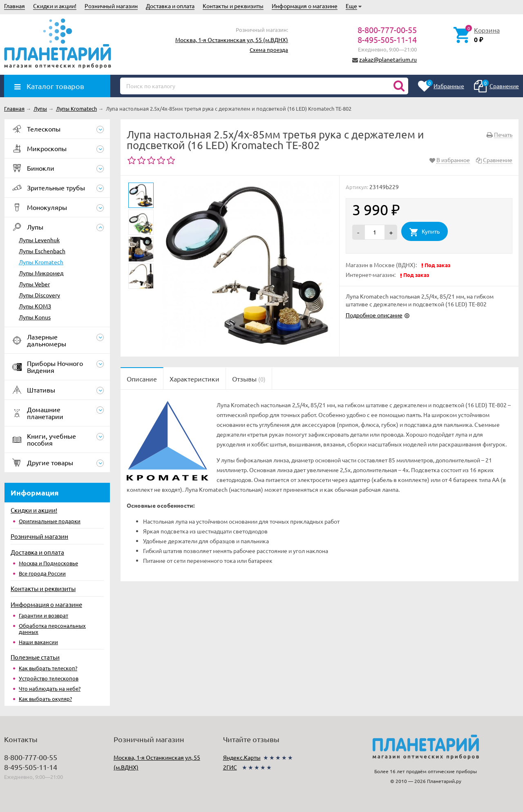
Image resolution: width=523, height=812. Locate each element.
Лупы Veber (34, 284)
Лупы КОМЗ (35, 306)
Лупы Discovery (39, 295)
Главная (15, 6)
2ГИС (230, 767)
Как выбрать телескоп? (48, 668)
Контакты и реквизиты (233, 6)
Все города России (42, 573)
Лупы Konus (35, 317)
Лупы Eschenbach (42, 251)
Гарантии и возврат (44, 615)
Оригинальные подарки (50, 521)
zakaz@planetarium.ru (388, 59)
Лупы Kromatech (41, 262)
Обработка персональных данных (52, 629)
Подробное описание (374, 315)
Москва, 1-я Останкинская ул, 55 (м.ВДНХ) (232, 40)
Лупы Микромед (41, 273)
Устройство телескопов (49, 678)
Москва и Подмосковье (48, 563)
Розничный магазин (111, 6)
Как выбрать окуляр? (45, 699)
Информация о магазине (305, 6)
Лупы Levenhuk (39, 240)
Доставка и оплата (170, 6)
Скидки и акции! (55, 6)
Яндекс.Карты (242, 757)
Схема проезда (269, 50)
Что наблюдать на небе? (50, 688)
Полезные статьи (35, 657)
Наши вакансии (38, 642)
